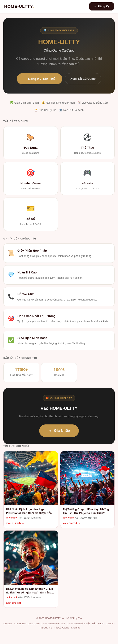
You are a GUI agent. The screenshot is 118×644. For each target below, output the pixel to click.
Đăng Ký (102, 6)
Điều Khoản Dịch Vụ (103, 623)
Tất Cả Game (62, 628)
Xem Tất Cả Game (83, 79)
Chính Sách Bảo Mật (78, 623)
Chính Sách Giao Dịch (26, 623)
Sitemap (76, 628)
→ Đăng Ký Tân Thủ (40, 79)
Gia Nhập (59, 431)
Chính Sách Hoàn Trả (53, 623)
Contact (8, 623)
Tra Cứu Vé (46, 628)
